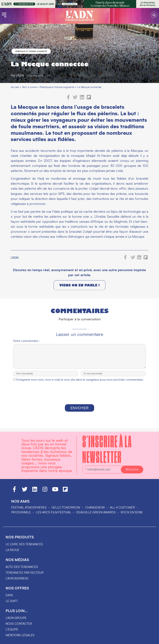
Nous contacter (19, 624)
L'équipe (12, 629)
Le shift (12, 601)
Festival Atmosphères (29, 507)
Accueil (15, 87)
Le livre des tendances (24, 544)
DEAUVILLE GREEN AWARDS (96, 512)
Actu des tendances (22, 567)
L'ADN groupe (16, 618)
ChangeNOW (95, 507)
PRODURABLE (21, 512)
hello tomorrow (66, 507)
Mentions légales (20, 635)
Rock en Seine (132, 512)
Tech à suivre (29, 87)
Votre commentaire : (26, 341)
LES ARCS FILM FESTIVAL (54, 512)
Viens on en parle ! (79, 285)
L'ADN (20, 75)
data (9, 595)
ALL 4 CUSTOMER (122, 507)
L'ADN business (17, 578)
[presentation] (79, 397)
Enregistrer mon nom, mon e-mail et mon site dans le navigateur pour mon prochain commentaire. (80, 383)
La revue (12, 550)
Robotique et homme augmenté (31, 51)
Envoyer (79, 411)
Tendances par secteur (25, 573)
